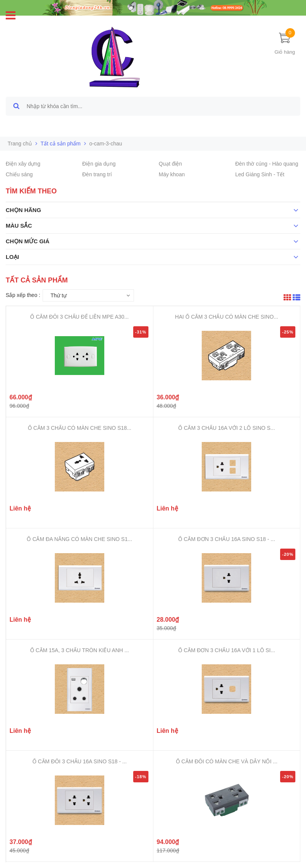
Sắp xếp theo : (23, 295)
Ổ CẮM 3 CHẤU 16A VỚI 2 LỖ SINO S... (226, 428)
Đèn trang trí (97, 174)
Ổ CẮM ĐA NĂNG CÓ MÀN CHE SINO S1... (79, 539)
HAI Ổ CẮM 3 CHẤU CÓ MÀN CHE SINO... (227, 317)
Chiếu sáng (19, 174)
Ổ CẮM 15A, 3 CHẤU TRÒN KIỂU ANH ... (80, 650)
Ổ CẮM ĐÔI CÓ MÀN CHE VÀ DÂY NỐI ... (227, 761)
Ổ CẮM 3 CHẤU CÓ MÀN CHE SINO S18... (80, 428)
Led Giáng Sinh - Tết (260, 174)
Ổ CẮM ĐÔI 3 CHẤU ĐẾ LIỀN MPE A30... (79, 317)
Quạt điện (170, 164)
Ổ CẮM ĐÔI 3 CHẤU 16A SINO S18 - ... (80, 761)
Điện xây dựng (23, 164)
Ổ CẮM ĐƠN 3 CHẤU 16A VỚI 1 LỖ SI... (227, 650)
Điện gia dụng (99, 164)
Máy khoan (172, 174)
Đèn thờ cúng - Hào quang (267, 164)
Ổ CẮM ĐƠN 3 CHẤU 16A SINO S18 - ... (227, 539)
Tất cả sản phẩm (61, 144)
